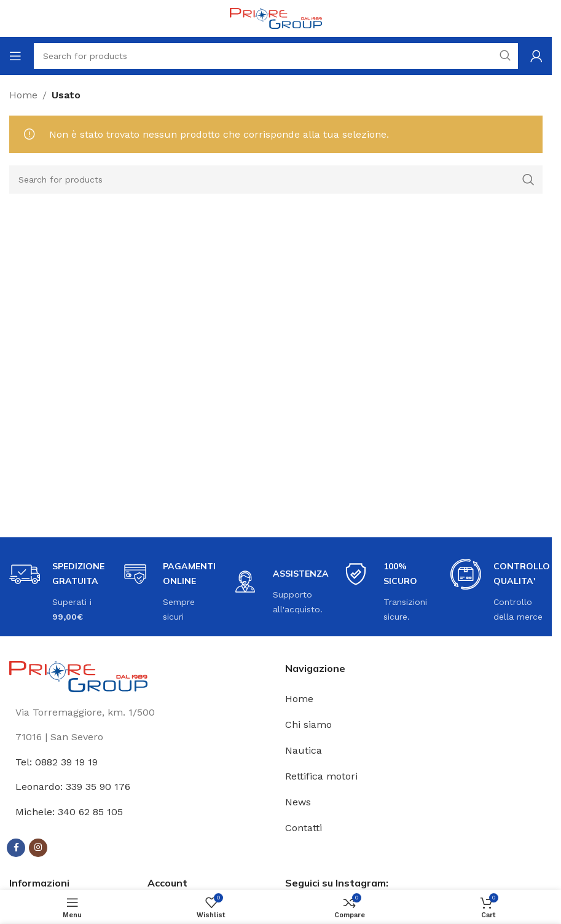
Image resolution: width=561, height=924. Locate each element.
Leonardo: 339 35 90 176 (73, 787)
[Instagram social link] (38, 848)
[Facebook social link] (16, 848)
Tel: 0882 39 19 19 (57, 762)
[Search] (276, 180)
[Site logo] (276, 18)
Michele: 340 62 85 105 (69, 812)
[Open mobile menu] (15, 56)
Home (23, 95)
